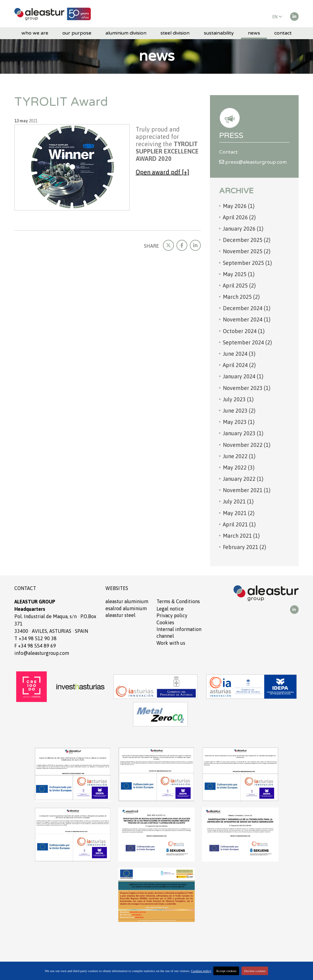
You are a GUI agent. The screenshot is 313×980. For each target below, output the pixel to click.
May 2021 (239, 513)
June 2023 (239, 411)
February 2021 (245, 547)
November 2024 (247, 319)
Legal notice (170, 609)
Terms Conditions (178, 601)
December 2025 (247, 240)
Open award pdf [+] (162, 172)
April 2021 (239, 524)
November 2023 (247, 388)
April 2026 (239, 217)
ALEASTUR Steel (120, 615)
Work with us (171, 643)
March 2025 (241, 297)
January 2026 (243, 229)
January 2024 (243, 376)
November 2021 (247, 490)
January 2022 (243, 479)
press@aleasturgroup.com (253, 162)
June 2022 (239, 456)
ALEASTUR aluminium (127, 601)
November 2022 (247, 445)
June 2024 (239, 354)
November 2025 (247, 251)
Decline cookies (255, 971)
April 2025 (239, 286)
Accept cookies (226, 971)
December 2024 (247, 308)
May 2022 (239, 468)
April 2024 (239, 365)
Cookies (165, 622)
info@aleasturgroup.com (42, 653)
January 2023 (243, 433)
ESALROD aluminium (126, 608)
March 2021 (241, 536)
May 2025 (239, 274)
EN (277, 17)
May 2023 (239, 422)
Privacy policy (172, 615)
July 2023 (238, 399)
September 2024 (247, 342)
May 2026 (239, 206)
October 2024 (244, 331)
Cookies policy (201, 971)
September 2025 (247, 263)
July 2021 (238, 501)
